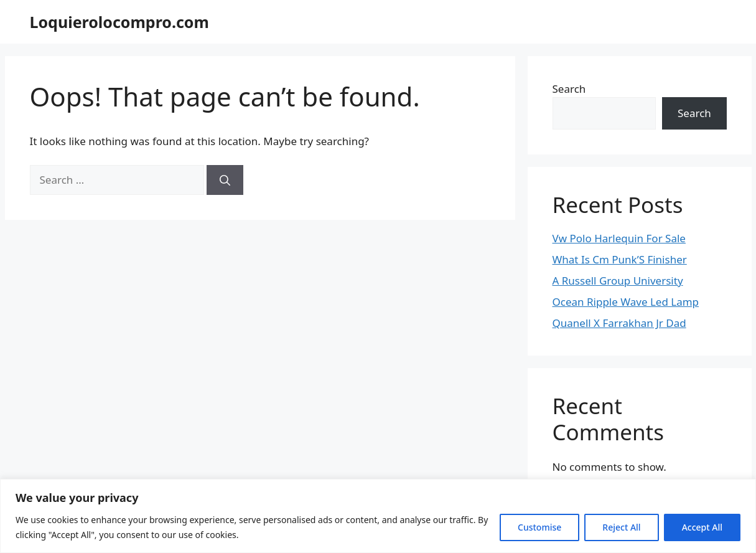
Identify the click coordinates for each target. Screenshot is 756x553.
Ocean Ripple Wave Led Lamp (626, 302)
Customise (539, 527)
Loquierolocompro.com (119, 22)
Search (569, 89)
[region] (378, 516)
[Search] (225, 180)
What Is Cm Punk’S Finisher (620, 259)
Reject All (621, 527)
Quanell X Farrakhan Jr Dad (619, 323)
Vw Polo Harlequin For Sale (619, 238)
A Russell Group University (618, 281)
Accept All (702, 527)
